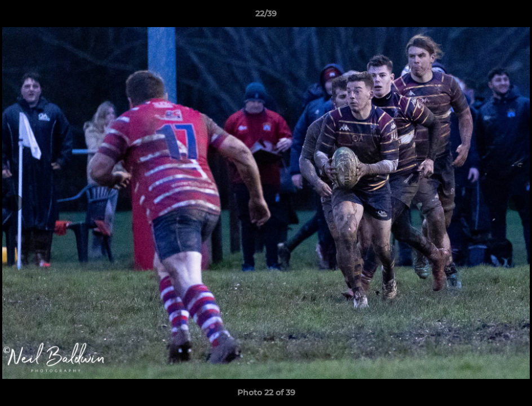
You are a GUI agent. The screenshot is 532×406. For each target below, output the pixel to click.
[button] (512, 16)
